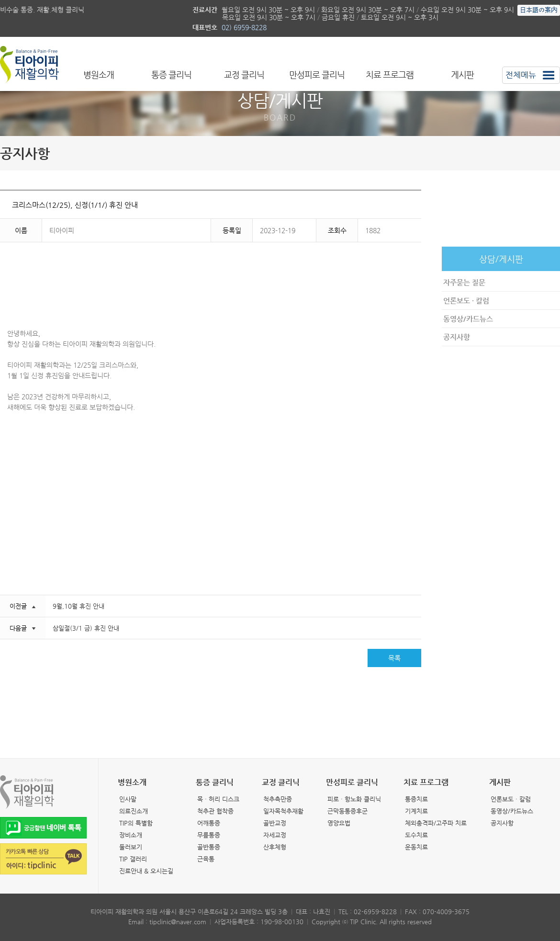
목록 (394, 658)
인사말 (128, 799)
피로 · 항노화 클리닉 (354, 799)
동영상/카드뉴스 (468, 319)
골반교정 (275, 823)
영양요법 (339, 823)
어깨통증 (209, 823)
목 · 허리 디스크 (218, 799)
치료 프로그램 (390, 75)
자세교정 (275, 835)
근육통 (206, 859)
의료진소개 (134, 811)
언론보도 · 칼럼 (466, 300)
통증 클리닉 (171, 75)
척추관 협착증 (215, 811)
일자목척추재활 (283, 811)
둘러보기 (131, 847)
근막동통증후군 (347, 811)
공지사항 (457, 337)
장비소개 (131, 835)
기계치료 (416, 811)
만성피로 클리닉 (317, 75)
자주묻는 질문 (464, 282)
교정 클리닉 (244, 75)
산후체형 (275, 847)
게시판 (462, 75)
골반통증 (209, 847)
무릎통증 (209, 835)
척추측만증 (278, 799)
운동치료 (416, 847)
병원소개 (99, 75)
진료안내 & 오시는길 (146, 871)
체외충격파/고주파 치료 (436, 823)
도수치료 (416, 835)
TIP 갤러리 (133, 859)
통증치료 (416, 799)
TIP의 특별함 (136, 823)
